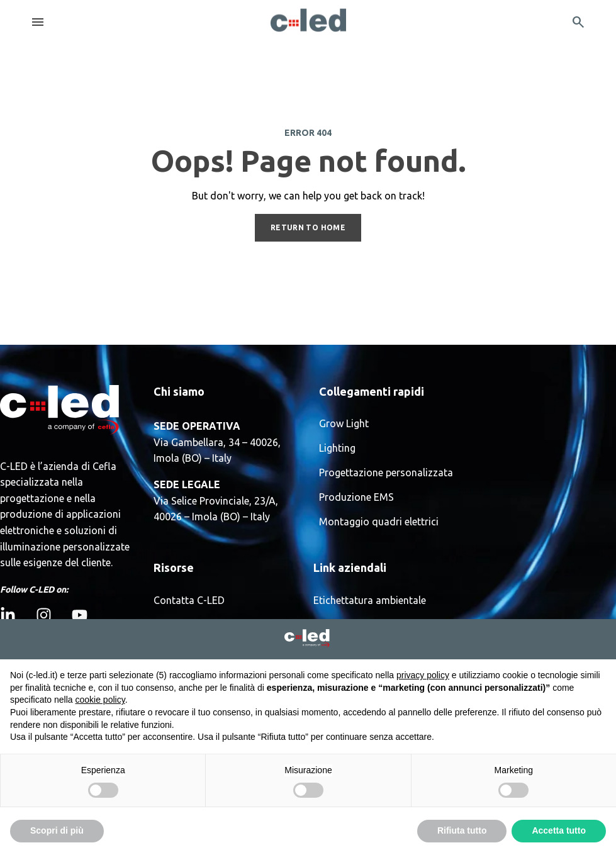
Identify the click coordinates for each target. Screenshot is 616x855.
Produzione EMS (356, 497)
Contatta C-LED (189, 601)
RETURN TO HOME (308, 227)
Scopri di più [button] (57, 830)
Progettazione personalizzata (386, 473)
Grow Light (344, 424)
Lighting (337, 448)
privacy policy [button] (423, 675)
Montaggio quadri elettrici (379, 522)
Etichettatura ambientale (370, 601)
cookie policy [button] (100, 700)
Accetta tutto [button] (559, 830)
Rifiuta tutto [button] (462, 830)
